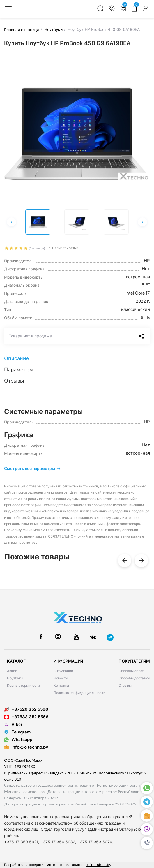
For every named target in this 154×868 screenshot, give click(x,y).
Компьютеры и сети (23, 685)
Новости (61, 678)
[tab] (77, 358)
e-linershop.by (98, 865)
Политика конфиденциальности (79, 693)
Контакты (61, 685)
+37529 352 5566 (26, 709)
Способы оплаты (132, 671)
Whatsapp (18, 739)
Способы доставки (134, 678)
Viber (13, 724)
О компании (63, 671)
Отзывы (125, 685)
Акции (12, 671)
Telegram (17, 732)
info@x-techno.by (30, 747)
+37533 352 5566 (26, 717)
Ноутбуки (15, 678)
